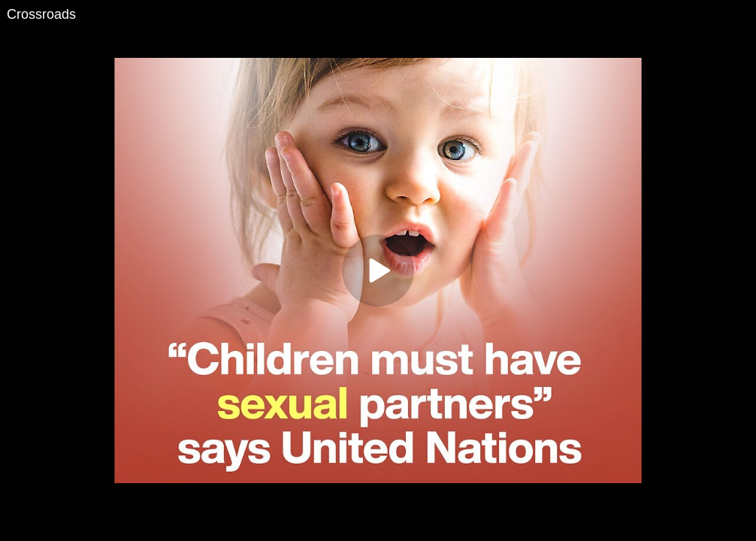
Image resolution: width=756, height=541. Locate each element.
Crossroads (41, 14)
